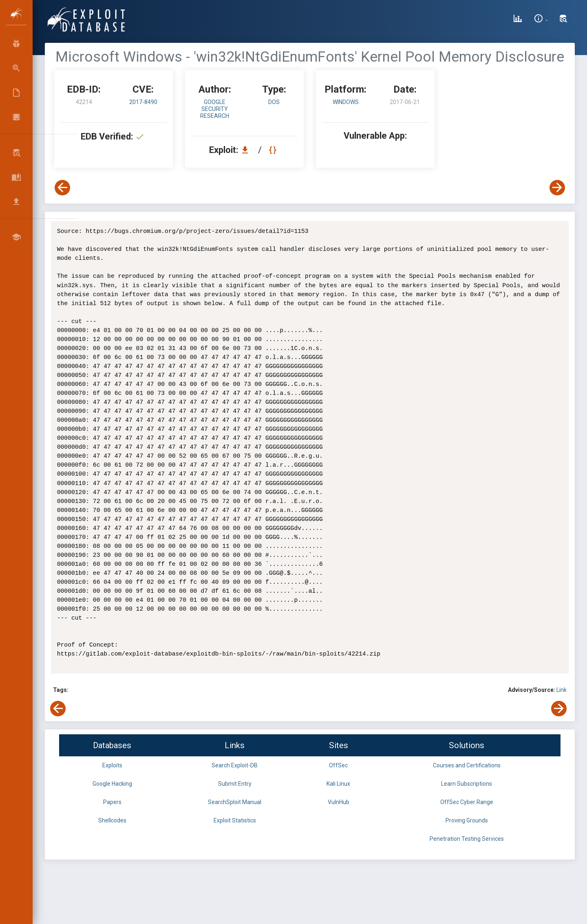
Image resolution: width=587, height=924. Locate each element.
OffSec (338, 765)
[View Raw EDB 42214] (274, 150)
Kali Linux (338, 784)
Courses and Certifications (467, 765)
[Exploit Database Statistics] (518, 20)
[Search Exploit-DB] (563, 20)
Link (562, 690)
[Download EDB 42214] (247, 150)
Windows (346, 102)
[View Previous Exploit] (62, 188)
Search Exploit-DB (235, 765)
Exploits (112, 765)
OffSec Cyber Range (467, 802)
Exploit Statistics (235, 820)
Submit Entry (235, 784)
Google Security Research (215, 109)
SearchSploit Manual (235, 802)
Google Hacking (112, 784)
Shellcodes (112, 820)
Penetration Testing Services (467, 839)
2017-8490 (143, 102)
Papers (112, 802)
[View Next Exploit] (557, 188)
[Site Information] (541, 20)
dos (274, 102)
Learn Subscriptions (467, 784)
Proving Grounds (467, 820)
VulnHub (339, 802)
